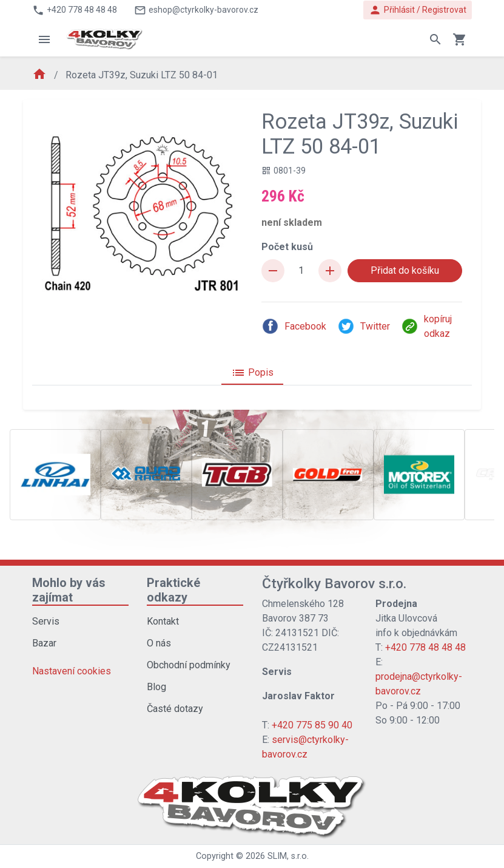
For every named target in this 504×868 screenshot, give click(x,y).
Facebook (294, 326)
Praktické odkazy (173, 590)
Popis (252, 373)
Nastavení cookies (72, 671)
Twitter (364, 326)
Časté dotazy (175, 709)
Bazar (44, 643)
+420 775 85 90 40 (312, 725)
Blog (156, 687)
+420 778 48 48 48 (425, 647)
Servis (46, 621)
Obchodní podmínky (189, 665)
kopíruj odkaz (426, 326)
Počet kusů (287, 247)
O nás (159, 643)
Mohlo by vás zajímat (69, 590)
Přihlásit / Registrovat (418, 10)
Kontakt (163, 621)
